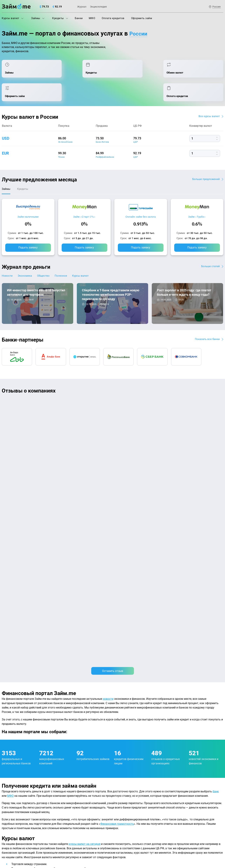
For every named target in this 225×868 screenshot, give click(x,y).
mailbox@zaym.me (188, 777)
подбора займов (34, 704)
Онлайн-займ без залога (141, 200)
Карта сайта (210, 755)
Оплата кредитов (113, 18)
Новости (7, 259)
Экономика (27, 259)
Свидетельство (9, 846)
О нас (5, 755)
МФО (92, 18)
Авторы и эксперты (100, 755)
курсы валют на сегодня (85, 604)
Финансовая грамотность (117, 584)
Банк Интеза (102, 125)
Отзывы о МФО (11, 811)
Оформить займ (142, 18)
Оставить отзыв (113, 431)
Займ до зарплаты (126, 811)
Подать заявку (28, 231)
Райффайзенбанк (105, 140)
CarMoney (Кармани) (52, 386)
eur (6, 136)
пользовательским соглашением (38, 838)
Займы (38, 18)
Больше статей (210, 250)
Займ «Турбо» (197, 200)
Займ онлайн (66, 818)
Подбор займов (68, 795)
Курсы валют (13, 18)
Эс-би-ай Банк (65, 125)
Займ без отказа (124, 818)
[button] (222, 375)
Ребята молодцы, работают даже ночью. (31, 393)
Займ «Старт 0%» (84, 200)
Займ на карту (123, 780)
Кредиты (60, 18)
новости (108, 459)
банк (216, 552)
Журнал (82, 7)
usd (6, 121)
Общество (47, 259)
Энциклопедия (98, 7)
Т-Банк (61, 140)
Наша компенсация (157, 755)
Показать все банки (207, 323)
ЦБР (136, 125)
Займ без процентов (127, 803)
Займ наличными (28, 200)
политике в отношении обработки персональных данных (148, 834)
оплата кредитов (192, 715)
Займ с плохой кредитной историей (137, 788)
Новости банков (20, 301)
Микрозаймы (66, 803)
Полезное (66, 259)
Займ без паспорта (126, 795)
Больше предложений (205, 162)
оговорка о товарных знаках (110, 843)
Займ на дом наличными (130, 772)
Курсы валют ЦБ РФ (14, 795)
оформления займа (103, 664)
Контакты (48, 755)
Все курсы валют (209, 99)
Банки (79, 18)
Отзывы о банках (13, 803)
